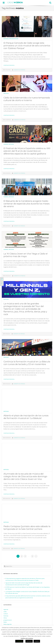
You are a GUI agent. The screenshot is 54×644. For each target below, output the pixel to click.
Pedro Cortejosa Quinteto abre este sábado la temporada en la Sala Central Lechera (27, 528)
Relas (5, 622)
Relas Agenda (8, 624)
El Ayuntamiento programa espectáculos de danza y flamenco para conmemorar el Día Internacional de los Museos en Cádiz (25, 579)
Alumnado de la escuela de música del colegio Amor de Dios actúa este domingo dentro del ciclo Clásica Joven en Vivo (25, 476)
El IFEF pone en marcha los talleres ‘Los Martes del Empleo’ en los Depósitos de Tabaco (28, 588)
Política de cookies (27, 638)
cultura (6, 614)
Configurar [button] (19, 641)
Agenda (6, 144)
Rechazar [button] (29, 641)
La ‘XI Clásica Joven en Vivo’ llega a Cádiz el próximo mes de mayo (26, 255)
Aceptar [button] (37, 641)
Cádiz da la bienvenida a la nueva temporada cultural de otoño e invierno (27, 99)
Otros (5, 618)
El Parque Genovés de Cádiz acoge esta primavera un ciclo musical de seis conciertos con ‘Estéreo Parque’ (27, 46)
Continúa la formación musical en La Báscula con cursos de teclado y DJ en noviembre (27, 363)
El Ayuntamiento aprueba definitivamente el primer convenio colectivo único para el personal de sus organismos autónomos (28, 597)
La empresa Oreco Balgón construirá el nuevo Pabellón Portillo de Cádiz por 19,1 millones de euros (27, 592)
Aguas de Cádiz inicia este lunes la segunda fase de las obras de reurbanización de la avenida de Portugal (24, 584)
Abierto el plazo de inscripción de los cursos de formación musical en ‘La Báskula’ (26, 417)
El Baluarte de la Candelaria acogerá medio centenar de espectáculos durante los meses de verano (27, 204)
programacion (14, 39)
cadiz (5, 612)
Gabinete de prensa (19, 70)
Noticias (6, 39)
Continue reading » (9, 65)
